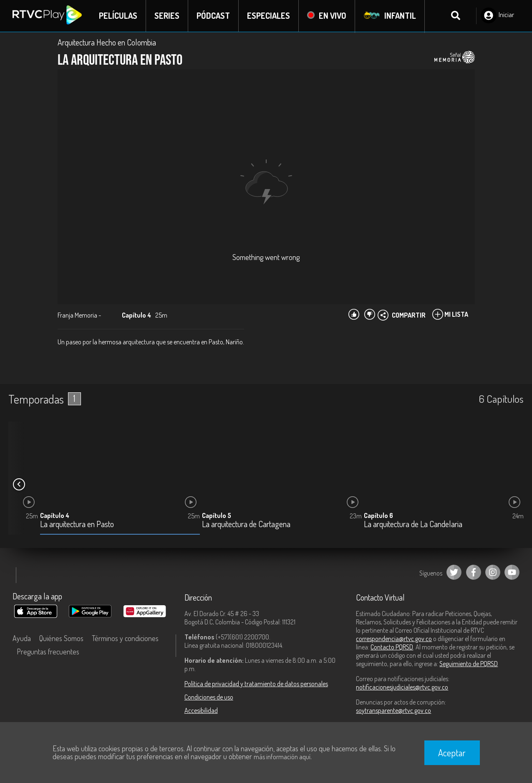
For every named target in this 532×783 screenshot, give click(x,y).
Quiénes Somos (61, 638)
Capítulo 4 (55, 516)
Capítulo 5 (217, 516)
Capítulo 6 (378, 516)
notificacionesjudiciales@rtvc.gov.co (402, 687)
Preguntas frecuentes (48, 652)
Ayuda (22, 638)
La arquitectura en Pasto (77, 525)
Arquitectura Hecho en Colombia (107, 43)
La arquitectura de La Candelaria (413, 525)
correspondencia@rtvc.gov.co (394, 639)
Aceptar (452, 753)
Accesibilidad (201, 710)
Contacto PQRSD (392, 647)
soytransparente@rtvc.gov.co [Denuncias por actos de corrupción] (393, 710)
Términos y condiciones (125, 638)
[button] (19, 485)
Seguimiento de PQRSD (469, 664)
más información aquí (282, 757)
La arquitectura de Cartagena (246, 525)
